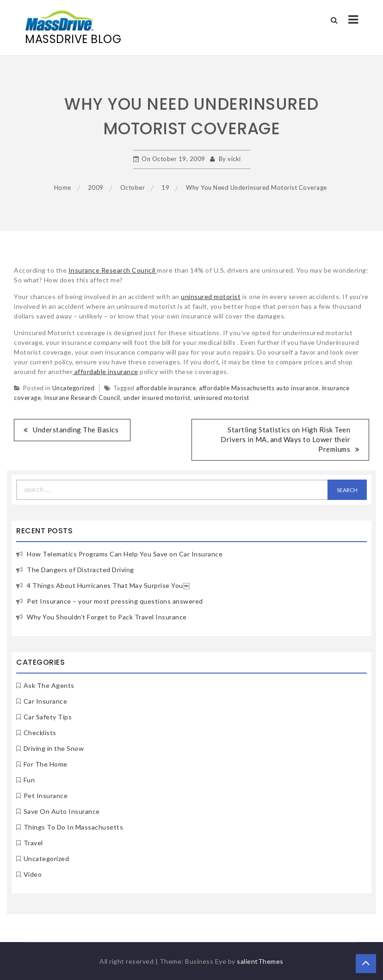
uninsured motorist (211, 296)
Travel (33, 843)
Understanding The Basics (76, 430)
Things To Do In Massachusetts (74, 827)
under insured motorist (157, 398)
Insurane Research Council (82, 398)
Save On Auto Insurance (62, 811)
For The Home (46, 764)
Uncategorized (74, 388)
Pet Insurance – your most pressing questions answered (115, 601)
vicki (234, 159)
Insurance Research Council (113, 270)
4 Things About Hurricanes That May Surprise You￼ (108, 585)
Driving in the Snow (54, 748)
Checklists (40, 733)
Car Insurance (46, 701)
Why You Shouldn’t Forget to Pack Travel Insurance (107, 617)
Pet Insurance (46, 796)
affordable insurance (105, 371)
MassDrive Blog (73, 39)
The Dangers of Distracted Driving (80, 570)
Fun (29, 780)
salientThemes (260, 961)
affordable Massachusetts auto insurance (259, 388)
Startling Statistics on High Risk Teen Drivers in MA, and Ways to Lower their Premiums (285, 439)
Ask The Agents (49, 685)
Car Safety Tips (48, 717)
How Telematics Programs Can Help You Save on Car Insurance (125, 554)
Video (33, 874)
